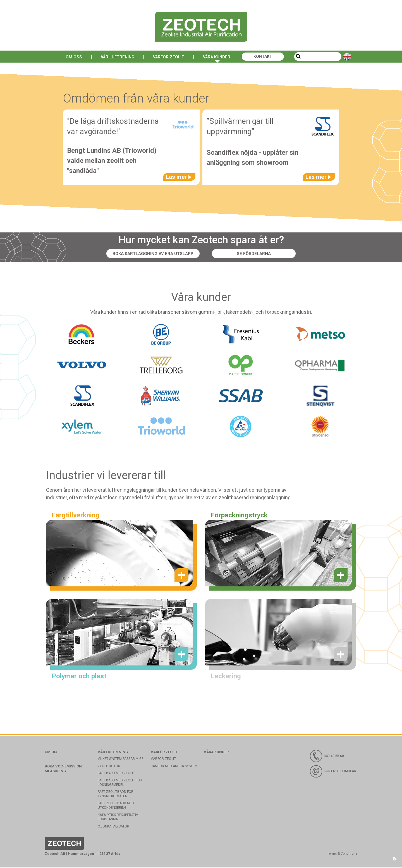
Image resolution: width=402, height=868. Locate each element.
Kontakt (268, 57)
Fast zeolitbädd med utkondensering (116, 806)
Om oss (68, 57)
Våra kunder (219, 57)
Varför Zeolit (168, 57)
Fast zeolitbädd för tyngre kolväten (116, 795)
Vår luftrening (114, 57)
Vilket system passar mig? (120, 759)
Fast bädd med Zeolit (116, 774)
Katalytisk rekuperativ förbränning (118, 818)
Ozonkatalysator (113, 827)
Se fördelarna (256, 254)
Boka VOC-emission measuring (63, 769)
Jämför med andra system (174, 767)
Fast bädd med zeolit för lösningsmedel (120, 783)
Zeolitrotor (109, 767)
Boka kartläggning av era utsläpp (153, 254)
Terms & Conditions (342, 854)
